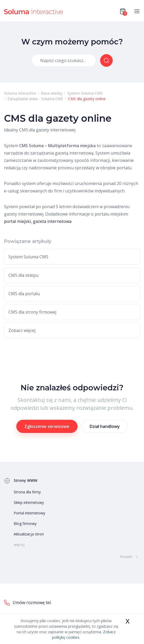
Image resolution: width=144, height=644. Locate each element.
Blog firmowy (25, 523)
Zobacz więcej (22, 330)
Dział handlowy (105, 426)
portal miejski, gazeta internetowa (38, 221)
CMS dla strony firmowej (32, 312)
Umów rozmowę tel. (28, 603)
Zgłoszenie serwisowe (47, 426)
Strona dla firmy (27, 492)
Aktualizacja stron (29, 534)
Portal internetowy (29, 513)
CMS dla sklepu (23, 275)
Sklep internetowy (29, 502)
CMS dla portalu (24, 294)
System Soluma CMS (28, 257)
